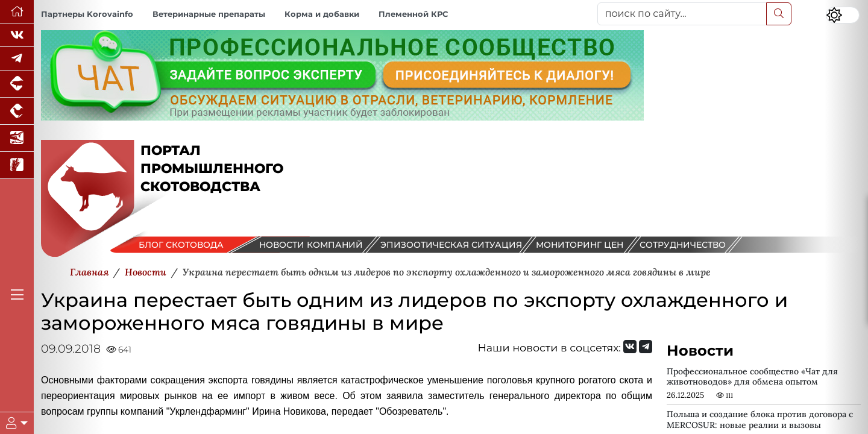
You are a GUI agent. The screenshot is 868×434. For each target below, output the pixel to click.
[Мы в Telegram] (17, 59)
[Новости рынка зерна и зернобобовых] (17, 165)
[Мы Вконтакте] (17, 35)
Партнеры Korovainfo (87, 14)
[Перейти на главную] (17, 12)
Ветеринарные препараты (209, 14)
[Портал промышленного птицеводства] (17, 111)
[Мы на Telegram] (646, 347)
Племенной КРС (413, 14)
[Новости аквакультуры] (17, 138)
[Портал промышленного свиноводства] (17, 84)
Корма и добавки (322, 14)
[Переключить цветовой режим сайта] (843, 15)
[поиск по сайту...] (682, 14)
